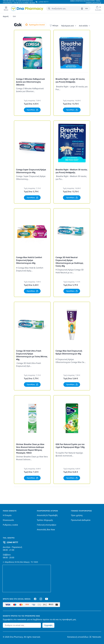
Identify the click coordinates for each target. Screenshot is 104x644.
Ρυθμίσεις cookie (10, 525)
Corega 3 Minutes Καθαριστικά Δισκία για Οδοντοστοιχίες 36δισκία (30, 82)
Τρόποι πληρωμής (45, 520)
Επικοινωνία (8, 520)
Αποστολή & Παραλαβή (47, 515)
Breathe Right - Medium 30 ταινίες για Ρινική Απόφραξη (71, 171)
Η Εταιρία (7, 515)
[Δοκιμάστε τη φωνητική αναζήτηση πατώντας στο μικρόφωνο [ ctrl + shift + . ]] (82, 9)
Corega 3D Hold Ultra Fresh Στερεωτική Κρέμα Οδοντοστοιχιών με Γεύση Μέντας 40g (32, 355)
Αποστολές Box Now (46, 530)
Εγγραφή (48, 625)
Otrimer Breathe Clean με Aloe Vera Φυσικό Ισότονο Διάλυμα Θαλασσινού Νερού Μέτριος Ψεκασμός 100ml (30, 449)
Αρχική (6, 16)
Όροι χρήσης (77, 515)
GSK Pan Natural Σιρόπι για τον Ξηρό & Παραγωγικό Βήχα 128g (70, 446)
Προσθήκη (32, 110)
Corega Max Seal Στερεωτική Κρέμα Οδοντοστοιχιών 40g (69, 352)
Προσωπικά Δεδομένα (81, 520)
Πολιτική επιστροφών (47, 525)
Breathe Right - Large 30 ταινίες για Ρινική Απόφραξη (70, 80)
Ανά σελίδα (85, 26)
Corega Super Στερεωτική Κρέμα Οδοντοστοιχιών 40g (31, 171)
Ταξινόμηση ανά (69, 26)
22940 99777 (12, 542)
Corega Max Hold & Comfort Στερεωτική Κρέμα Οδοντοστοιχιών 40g (29, 260)
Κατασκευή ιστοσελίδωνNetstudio (84, 637)
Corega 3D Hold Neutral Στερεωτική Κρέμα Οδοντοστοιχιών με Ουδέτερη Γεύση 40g (69, 262)
